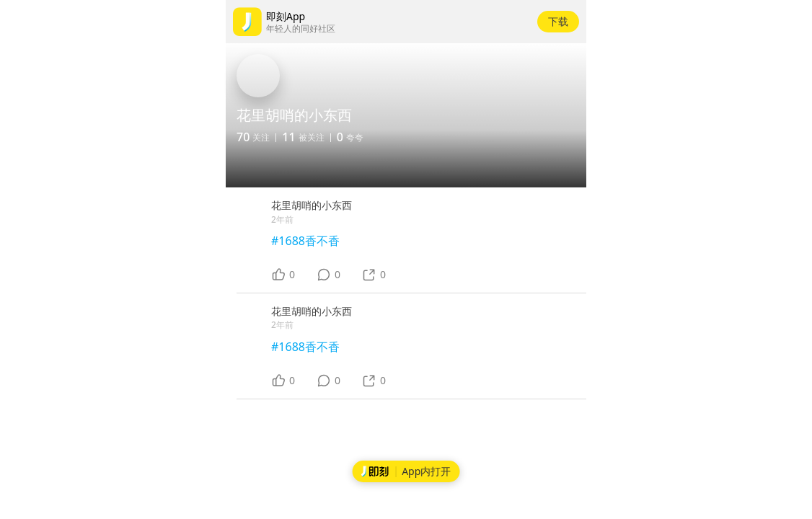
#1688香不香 (305, 241)
